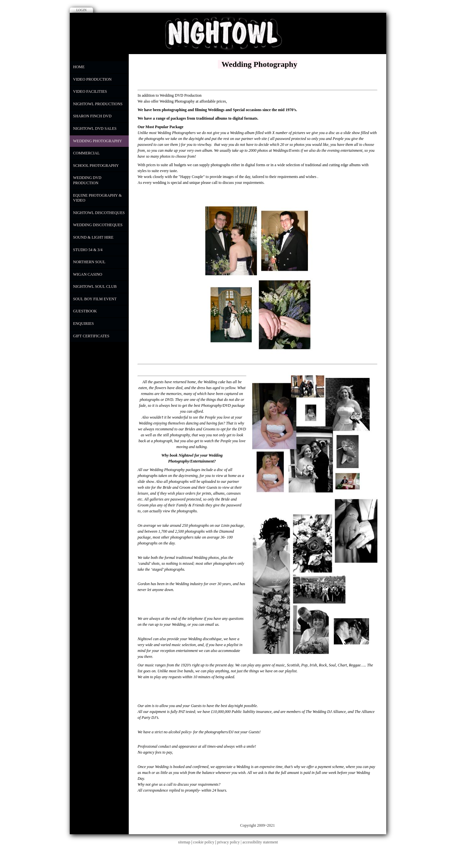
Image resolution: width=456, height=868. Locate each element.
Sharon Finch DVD (92, 116)
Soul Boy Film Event (95, 299)
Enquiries (83, 324)
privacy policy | (230, 842)
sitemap (184, 842)
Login (81, 10)
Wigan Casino (88, 274)
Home (79, 67)
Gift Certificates (91, 336)
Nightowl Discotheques (99, 213)
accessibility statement (260, 842)
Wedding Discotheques (98, 225)
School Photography (96, 166)
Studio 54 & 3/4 (88, 250)
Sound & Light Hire (93, 237)
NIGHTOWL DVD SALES (95, 128)
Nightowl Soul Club (95, 286)
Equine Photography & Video (97, 198)
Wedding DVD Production (87, 180)
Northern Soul (89, 262)
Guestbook (85, 311)
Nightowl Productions (98, 104)
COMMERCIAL (86, 153)
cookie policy (204, 842)
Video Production (92, 79)
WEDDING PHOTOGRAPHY (97, 141)
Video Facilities (90, 91)
